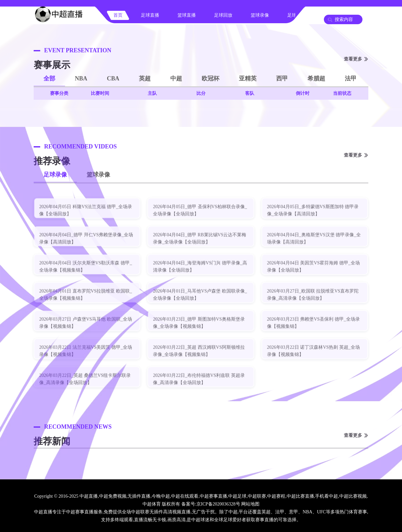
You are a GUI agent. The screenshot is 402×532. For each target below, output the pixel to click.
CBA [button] (113, 78)
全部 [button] (49, 78)
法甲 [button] (351, 78)
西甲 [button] (282, 78)
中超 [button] (176, 78)
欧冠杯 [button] (210, 78)
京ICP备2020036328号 (218, 504)
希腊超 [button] (316, 78)
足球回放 (223, 15)
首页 (118, 15)
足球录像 (55, 175)
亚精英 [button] (248, 78)
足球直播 (150, 15)
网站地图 (250, 504)
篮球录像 (260, 15)
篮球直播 (187, 15)
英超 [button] (145, 78)
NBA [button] (81, 78)
